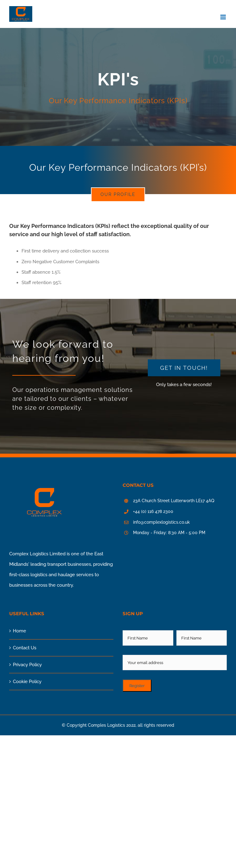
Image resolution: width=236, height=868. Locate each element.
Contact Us (25, 648)
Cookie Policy (27, 682)
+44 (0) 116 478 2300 (153, 511)
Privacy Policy (27, 665)
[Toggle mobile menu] (224, 17)
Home (20, 631)
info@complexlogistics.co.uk (161, 522)
